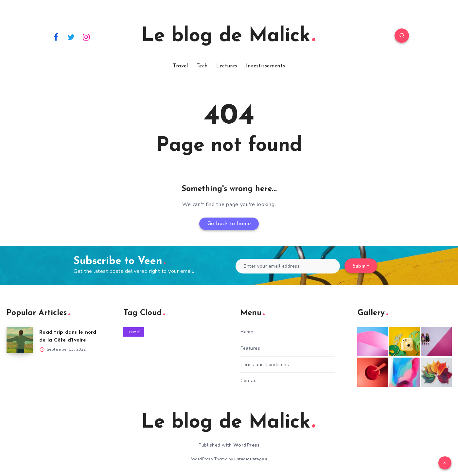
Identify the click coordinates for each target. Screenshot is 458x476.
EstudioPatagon (251, 459)
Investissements (266, 66)
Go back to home (229, 224)
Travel (181, 66)
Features (250, 348)
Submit (361, 266)
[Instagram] (86, 37)
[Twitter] (71, 37)
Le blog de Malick (228, 36)
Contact (249, 381)
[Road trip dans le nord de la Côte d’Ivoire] (20, 340)
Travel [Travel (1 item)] (133, 332)
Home (247, 332)
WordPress (247, 445)
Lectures (227, 66)
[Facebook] (56, 37)
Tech (202, 66)
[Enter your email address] (288, 266)
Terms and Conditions (265, 365)
